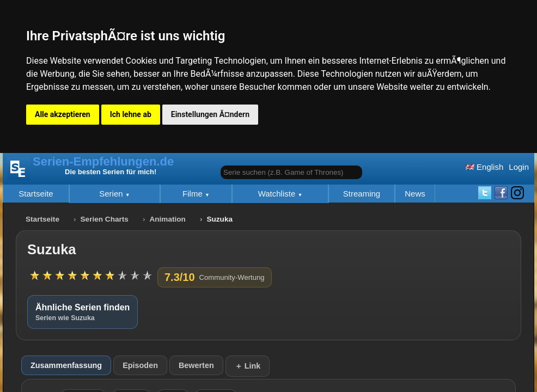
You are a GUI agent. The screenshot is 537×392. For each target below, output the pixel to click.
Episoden (140, 365)
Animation (167, 219)
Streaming (362, 194)
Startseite (36, 194)
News (415, 194)
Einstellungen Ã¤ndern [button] (210, 114)
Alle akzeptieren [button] (63, 114)
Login (519, 167)
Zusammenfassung (66, 365)
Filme (194, 194)
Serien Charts (105, 219)
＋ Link (248, 366)
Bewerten (196, 365)
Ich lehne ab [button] (131, 114)
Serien (112, 194)
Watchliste (278, 194)
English (484, 167)
